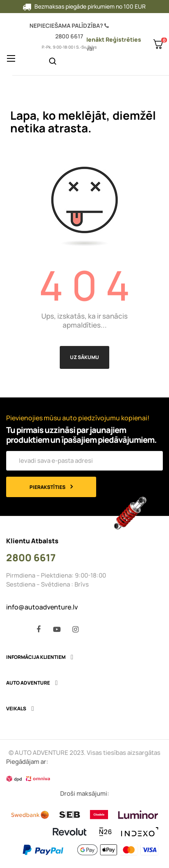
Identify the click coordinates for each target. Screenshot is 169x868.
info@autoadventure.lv (42, 607)
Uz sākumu (84, 357)
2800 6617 (69, 36)
